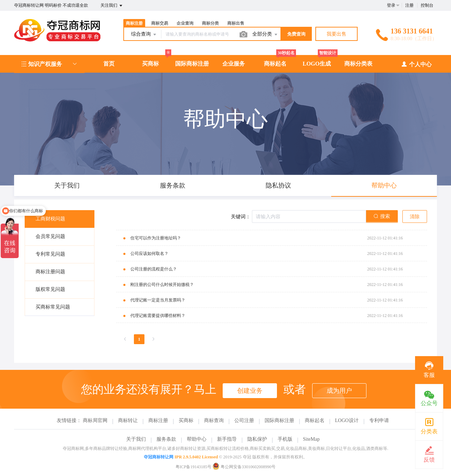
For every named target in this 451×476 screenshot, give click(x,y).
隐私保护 (257, 439)
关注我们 (112, 6)
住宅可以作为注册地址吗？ (156, 238)
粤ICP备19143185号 (194, 467)
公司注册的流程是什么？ (154, 269)
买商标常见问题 (53, 307)
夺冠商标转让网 (159, 457)
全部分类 (265, 35)
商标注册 (134, 23)
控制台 (427, 5)
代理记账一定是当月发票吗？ (158, 300)
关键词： (241, 217)
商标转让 (128, 420)
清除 (415, 217)
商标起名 (275, 64)
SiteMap (311, 439)
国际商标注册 (192, 64)
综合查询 (144, 35)
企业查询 (185, 23)
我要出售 (336, 34)
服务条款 (166, 439)
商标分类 (210, 23)
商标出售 (236, 23)
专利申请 (379, 420)
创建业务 (250, 391)
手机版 (285, 439)
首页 (109, 64)
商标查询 (214, 420)
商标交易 (160, 23)
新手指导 (227, 439)
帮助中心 (197, 439)
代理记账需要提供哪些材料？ (158, 316)
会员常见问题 (50, 236)
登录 (391, 5)
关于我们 (136, 439)
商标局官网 (95, 420)
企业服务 (234, 64)
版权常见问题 (50, 289)
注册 (409, 5)
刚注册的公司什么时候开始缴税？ (162, 285)
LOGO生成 (317, 64)
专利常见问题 (50, 254)
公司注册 (244, 420)
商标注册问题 (50, 272)
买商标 (150, 64)
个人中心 (416, 64)
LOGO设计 (347, 420)
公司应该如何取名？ (149, 254)
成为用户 (339, 391)
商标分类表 (358, 64)
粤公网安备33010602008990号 (244, 467)
